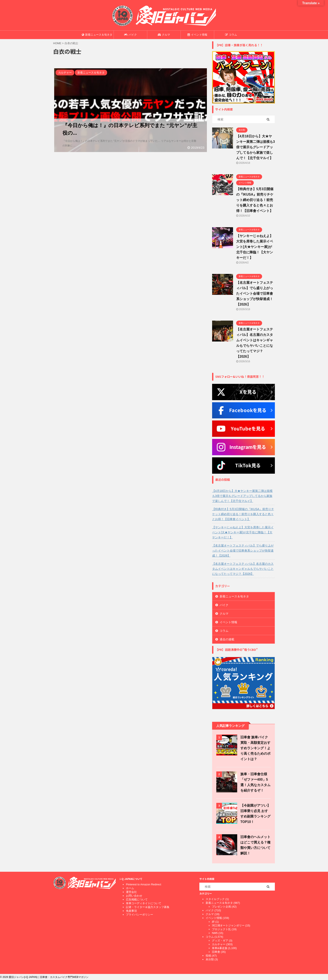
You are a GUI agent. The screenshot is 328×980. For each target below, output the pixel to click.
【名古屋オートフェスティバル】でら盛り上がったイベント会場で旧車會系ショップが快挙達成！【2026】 (255, 293)
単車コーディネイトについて (144, 903)
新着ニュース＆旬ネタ (97, 35)
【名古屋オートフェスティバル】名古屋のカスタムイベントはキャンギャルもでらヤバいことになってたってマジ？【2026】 (243, 569)
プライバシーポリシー (140, 915)
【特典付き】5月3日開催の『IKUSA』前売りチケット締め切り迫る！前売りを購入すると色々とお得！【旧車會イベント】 (255, 200)
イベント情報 (197, 35)
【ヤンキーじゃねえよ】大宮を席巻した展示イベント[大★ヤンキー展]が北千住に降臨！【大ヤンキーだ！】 (255, 247)
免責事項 (131, 911)
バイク (130, 35)
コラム (231, 35)
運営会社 (131, 892)
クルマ (164, 35)
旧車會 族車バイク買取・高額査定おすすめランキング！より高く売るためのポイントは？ (255, 748)
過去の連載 (227, 639)
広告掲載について (137, 899)
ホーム (130, 888)
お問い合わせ (134, 896)
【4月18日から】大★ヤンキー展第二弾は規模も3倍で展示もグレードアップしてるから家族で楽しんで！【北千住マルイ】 (256, 147)
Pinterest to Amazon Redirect (143, 884)
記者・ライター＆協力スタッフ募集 (148, 907)
